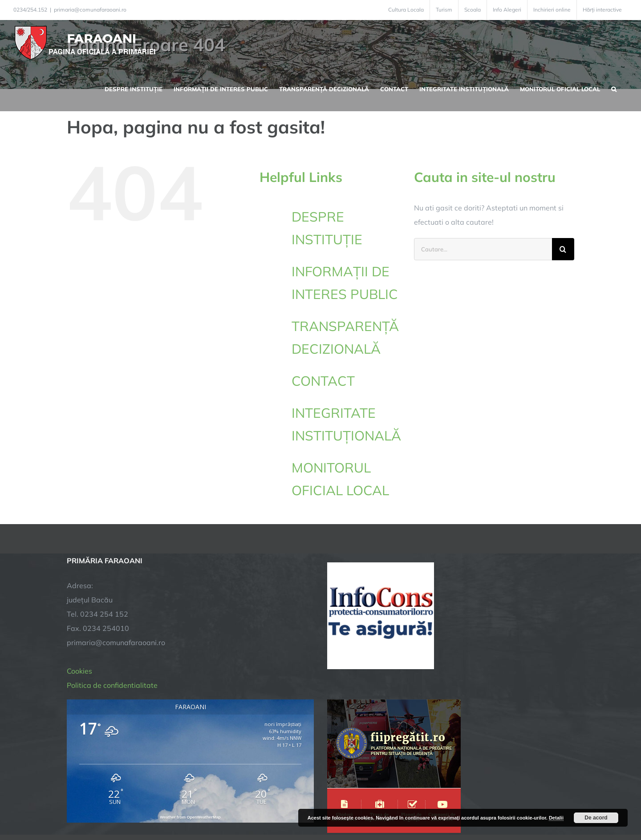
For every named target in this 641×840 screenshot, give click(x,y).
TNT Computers (164, 806)
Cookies (79, 578)
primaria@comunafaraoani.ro (90, 10)
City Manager (206, 806)
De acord (596, 818)
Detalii (556, 818)
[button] (614, 88)
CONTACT (323, 381)
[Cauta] (563, 249)
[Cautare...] (483, 249)
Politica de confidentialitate (112, 593)
